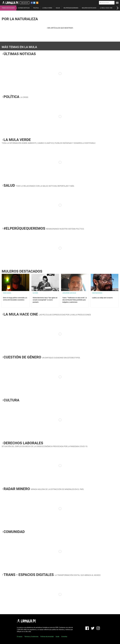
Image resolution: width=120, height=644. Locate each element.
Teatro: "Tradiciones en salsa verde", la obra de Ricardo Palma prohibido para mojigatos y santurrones (75, 300)
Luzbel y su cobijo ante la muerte (102, 298)
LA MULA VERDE (47, 8)
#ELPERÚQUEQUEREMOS (71, 8)
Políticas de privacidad (47, 637)
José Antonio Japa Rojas (69, 293)
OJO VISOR (35, 293)
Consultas (64, 637)
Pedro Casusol (7, 293)
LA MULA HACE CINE (106, 8)
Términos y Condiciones (31, 637)
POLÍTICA (36, 8)
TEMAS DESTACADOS (8, 8)
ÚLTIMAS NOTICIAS (24, 8)
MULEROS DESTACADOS (89, 8)
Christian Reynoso (97, 293)
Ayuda (57, 637)
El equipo (20, 637)
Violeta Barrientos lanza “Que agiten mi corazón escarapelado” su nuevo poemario (45, 300)
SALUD (58, 8)
